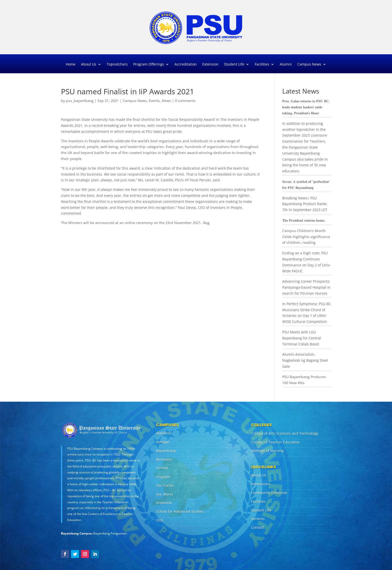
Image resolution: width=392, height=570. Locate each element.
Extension (210, 65)
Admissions (261, 484)
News (166, 101)
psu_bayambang (80, 101)
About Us (89, 65)
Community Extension (269, 493)
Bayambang (166, 451)
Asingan (163, 442)
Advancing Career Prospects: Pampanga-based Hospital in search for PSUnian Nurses (306, 287)
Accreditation (186, 65)
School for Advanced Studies (180, 511)
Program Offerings (149, 65)
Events (154, 101)
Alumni (286, 65)
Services (258, 519)
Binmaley (164, 459)
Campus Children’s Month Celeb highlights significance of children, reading (306, 237)
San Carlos (165, 485)
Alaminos (164, 433)
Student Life (234, 65)
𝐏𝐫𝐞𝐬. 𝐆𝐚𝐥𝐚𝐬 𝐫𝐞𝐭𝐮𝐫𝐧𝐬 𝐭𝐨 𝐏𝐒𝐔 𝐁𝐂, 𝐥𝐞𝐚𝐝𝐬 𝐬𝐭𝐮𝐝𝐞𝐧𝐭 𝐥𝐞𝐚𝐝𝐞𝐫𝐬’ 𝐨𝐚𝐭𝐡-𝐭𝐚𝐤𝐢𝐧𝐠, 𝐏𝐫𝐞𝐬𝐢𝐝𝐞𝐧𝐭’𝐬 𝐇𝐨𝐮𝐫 (306, 107)
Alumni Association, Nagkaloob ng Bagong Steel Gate (305, 360)
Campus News (309, 65)
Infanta (162, 468)
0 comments (185, 101)
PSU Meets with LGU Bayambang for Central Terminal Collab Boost (302, 338)
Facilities (262, 65)
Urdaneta (164, 503)
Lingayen (163, 477)
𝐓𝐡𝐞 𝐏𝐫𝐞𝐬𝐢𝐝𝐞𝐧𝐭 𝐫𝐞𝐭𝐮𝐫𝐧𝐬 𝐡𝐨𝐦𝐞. (304, 220)
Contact (257, 527)
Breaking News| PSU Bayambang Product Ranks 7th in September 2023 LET (305, 204)
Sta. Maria (164, 494)
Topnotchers (117, 65)
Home (71, 65)
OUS (160, 520)
